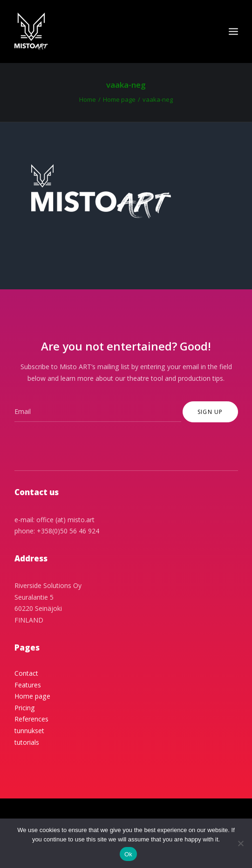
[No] (240, 843)
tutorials (27, 742)
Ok (128, 854)
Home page (119, 99)
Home (88, 99)
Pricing (25, 708)
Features (28, 685)
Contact (26, 673)
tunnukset (29, 731)
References (31, 719)
